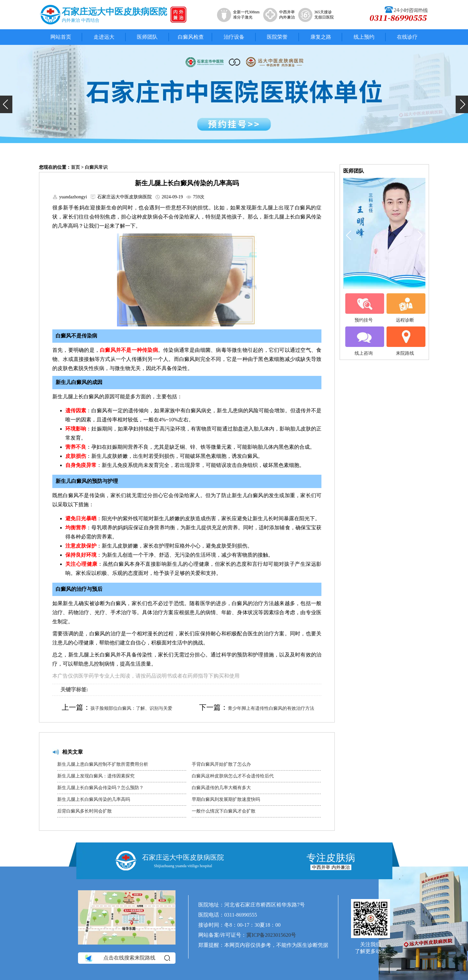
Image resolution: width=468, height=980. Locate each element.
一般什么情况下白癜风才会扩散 (224, 811)
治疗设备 (234, 37)
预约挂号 (364, 308)
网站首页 (61, 37)
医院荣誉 (277, 37)
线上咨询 (364, 341)
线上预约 (364, 37)
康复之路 (321, 37)
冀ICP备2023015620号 (271, 935)
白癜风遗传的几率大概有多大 (221, 788)
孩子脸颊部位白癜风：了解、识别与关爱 (131, 708)
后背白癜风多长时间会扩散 (84, 811)
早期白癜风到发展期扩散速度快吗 (226, 799)
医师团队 (147, 37)
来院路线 (405, 341)
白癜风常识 (96, 167)
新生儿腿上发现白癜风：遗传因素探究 (96, 776)
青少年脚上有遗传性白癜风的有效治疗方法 (271, 708)
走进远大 (104, 37)
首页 (75, 167)
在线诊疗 (407, 37)
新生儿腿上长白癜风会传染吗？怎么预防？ (100, 788)
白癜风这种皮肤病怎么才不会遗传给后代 (233, 776)
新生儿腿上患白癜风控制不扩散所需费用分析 (103, 764)
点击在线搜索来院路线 (127, 958)
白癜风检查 (191, 37)
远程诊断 (405, 308)
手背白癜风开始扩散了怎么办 (221, 764)
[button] (6, 104)
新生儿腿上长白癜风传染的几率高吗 (94, 799)
